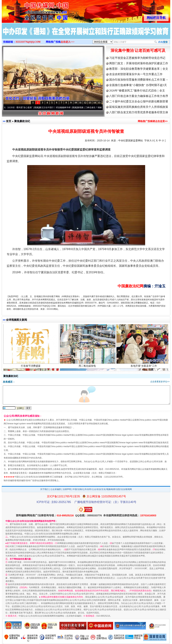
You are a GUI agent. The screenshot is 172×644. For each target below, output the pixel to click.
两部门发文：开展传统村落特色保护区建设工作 (139, 63)
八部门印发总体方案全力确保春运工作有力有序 (139, 96)
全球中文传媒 (31, 10)
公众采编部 (56, 489)
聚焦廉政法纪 (22, 121)
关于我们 (44, 489)
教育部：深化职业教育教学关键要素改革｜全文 (139, 69)
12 (85, 103)
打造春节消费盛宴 (31, 367)
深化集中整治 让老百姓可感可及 (138, 50)
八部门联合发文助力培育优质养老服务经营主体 (139, 112)
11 (80, 103)
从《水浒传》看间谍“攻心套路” (19, 107)
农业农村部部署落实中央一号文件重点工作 (136, 74)
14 (95, 103)
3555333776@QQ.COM (28, 42)
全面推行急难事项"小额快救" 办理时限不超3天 (138, 85)
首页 (9, 121)
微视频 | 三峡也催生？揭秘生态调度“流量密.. (99, 107)
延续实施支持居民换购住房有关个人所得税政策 (139, 107)
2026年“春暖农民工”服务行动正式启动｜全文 (137, 91)
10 (76, 103)
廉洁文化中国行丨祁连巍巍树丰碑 (56, 107)
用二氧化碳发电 (88, 367)
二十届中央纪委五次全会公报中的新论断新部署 (139, 101)
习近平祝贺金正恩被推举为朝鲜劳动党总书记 (137, 58)
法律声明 (67, 489)
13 (90, 103)
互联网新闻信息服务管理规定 (57, 427)
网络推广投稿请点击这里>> (153, 121)
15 (99, 103)
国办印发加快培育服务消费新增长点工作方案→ (139, 80)
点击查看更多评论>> (160, 382)
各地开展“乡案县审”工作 (144, 367)
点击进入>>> (68, 42)
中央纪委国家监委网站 (131, 140)
